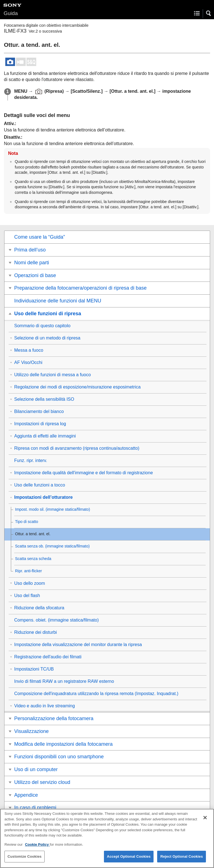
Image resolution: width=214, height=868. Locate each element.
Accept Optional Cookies (129, 861)
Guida (11, 13)
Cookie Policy (37, 849)
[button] (209, 13)
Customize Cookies (25, 861)
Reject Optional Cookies (182, 861)
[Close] (205, 822)
